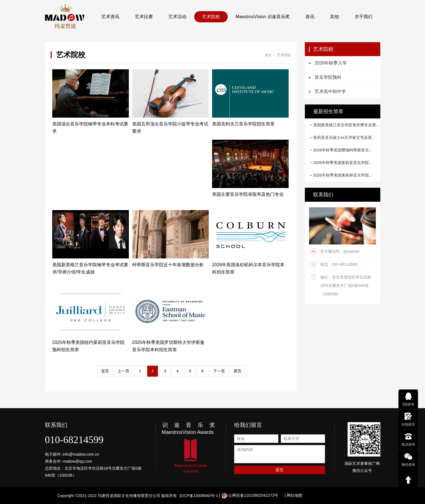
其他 (334, 17)
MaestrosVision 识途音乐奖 (263, 17)
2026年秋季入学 (331, 63)
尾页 (238, 371)
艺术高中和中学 (330, 91)
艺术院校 (211, 17)
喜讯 (310, 17)
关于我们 (364, 17)
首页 (268, 55)
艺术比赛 (144, 17)
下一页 (219, 371)
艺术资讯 (110, 17)
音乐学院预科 (328, 77)
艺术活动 (177, 17)
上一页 (124, 371)
